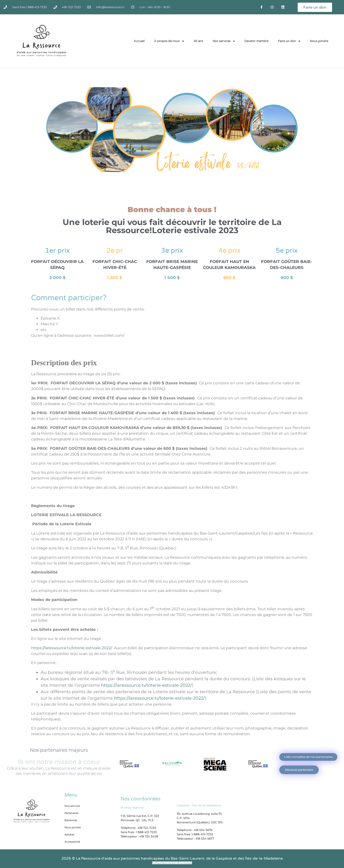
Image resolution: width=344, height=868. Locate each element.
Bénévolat (71, 820)
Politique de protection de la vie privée (172, 863)
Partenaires (71, 813)
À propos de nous (169, 41)
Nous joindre (319, 41)
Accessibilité (72, 842)
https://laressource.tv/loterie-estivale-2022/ (72, 648)
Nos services (224, 41)
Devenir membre (256, 41)
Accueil (139, 41)
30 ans (198, 41)
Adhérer (70, 835)
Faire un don (289, 41)
